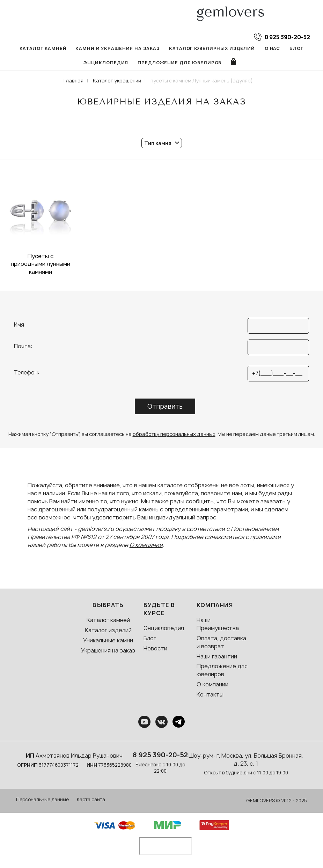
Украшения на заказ (108, 651)
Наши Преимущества (218, 625)
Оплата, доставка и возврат (221, 643)
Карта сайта (91, 801)
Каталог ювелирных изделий (208, 48)
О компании (146, 546)
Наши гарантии (217, 657)
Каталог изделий (108, 631)
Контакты (210, 695)
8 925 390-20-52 (160, 756)
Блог (291, 48)
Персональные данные (42, 801)
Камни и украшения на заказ (119, 48)
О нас (267, 48)
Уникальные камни (108, 641)
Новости (155, 649)
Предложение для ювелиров (179, 63)
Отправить (165, 407)
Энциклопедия (107, 63)
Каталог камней (48, 48)
